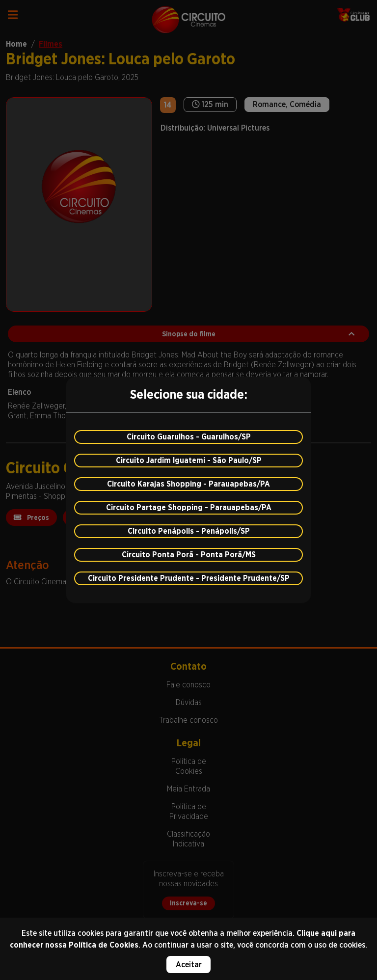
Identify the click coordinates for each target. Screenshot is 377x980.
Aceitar (189, 965)
